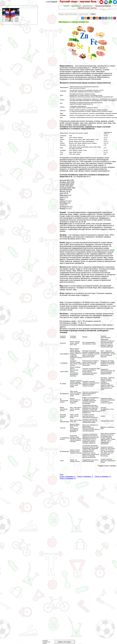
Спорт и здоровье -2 (85, 476)
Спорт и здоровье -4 (68, 478)
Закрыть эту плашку (64, 642)
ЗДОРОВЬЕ (76, 6)
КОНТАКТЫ (87, 6)
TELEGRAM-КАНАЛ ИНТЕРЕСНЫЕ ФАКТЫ (94, 7)
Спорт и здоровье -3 (103, 476)
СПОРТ (67, 6)
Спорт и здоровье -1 (68, 476)
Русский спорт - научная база (79, 1)
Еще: (62, 475)
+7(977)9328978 (51, 2)
